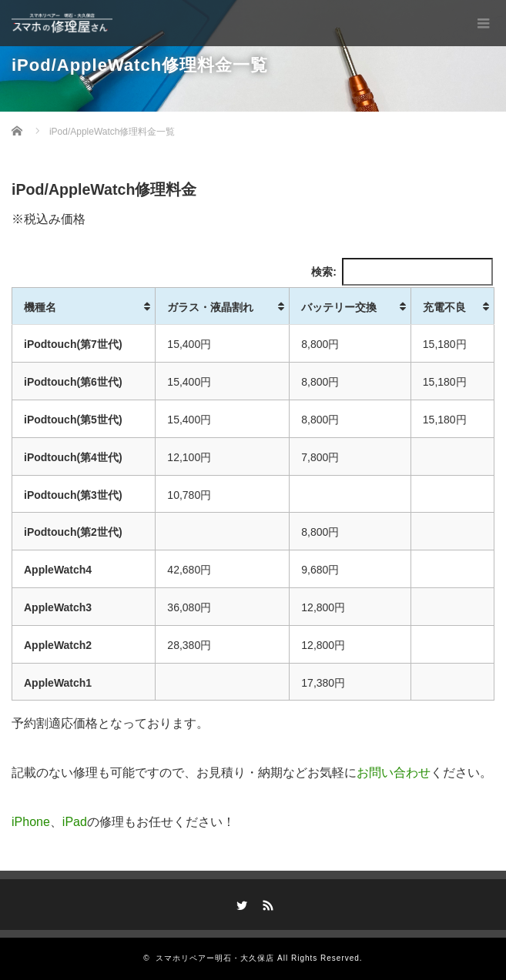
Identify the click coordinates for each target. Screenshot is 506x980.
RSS (266, 903)
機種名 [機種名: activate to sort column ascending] (40, 307)
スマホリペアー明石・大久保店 (215, 958)
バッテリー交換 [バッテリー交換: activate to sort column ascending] (339, 307)
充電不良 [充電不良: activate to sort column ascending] (444, 307)
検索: (402, 272)
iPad (75, 822)
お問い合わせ (394, 773)
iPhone (31, 822)
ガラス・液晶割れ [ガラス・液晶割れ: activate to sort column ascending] (210, 307)
